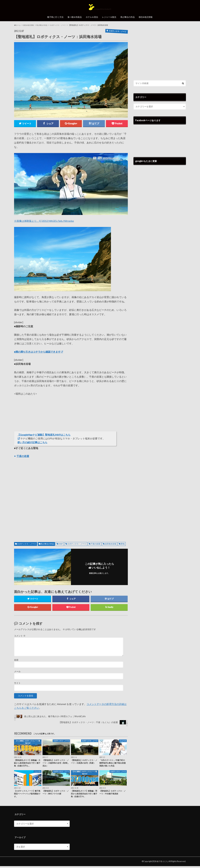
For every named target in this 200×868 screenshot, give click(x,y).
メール (17, 673)
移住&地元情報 (148, 20)
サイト (17, 685)
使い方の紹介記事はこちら (32, 444)
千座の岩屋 (95, 546)
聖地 (123, 546)
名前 (16, 662)
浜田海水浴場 (110, 546)
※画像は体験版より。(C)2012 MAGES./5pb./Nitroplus (44, 222)
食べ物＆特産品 (74, 20)
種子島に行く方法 (54, 20)
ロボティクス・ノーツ (27, 546)
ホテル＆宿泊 (92, 20)
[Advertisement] (71, 498)
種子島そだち (162, 863)
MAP (61, 546)
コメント (20, 638)
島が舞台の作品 (129, 20)
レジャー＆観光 (110, 20)
